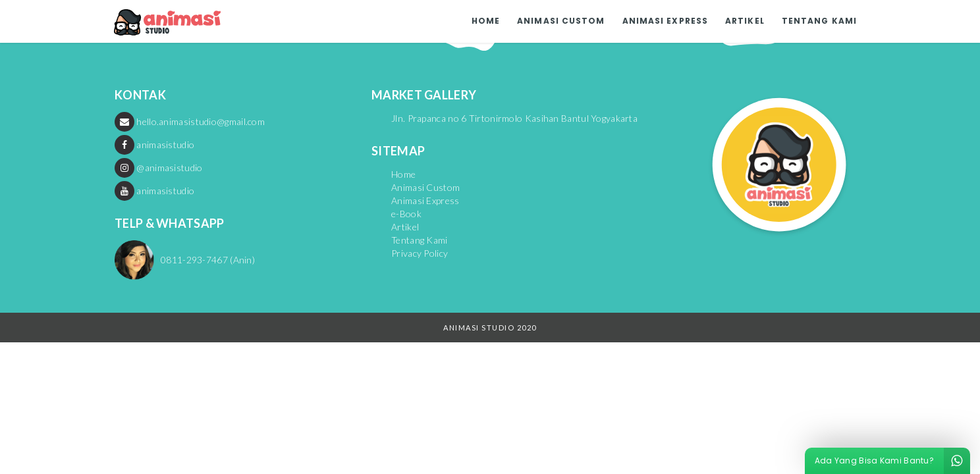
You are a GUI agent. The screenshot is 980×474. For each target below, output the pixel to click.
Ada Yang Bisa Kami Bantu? (893, 461)
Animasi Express (666, 21)
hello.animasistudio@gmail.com (190, 121)
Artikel (745, 21)
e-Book (406, 214)
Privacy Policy (420, 253)
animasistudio (154, 145)
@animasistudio (159, 168)
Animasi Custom (561, 21)
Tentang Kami (819, 21)
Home (486, 21)
